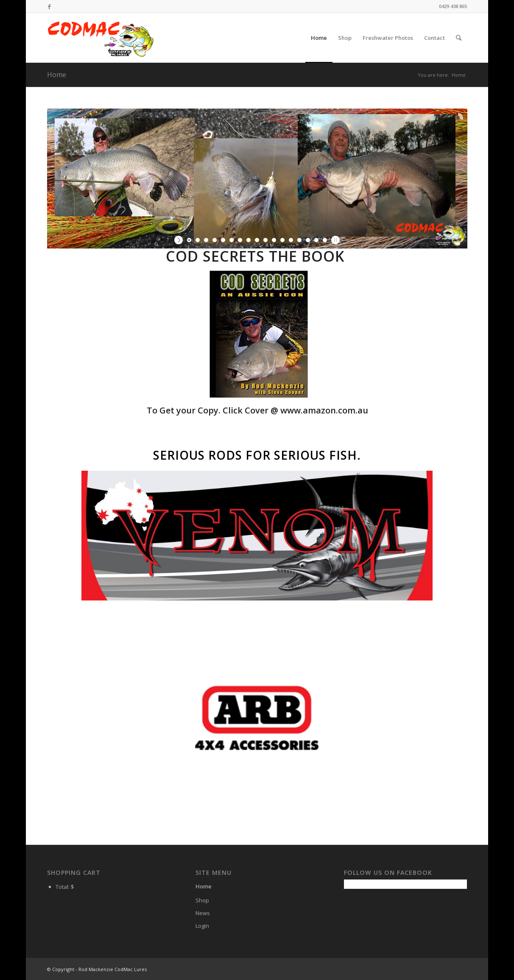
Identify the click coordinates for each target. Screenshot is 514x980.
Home (57, 75)
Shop (202, 900)
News (203, 913)
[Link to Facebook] (50, 6)
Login (202, 926)
